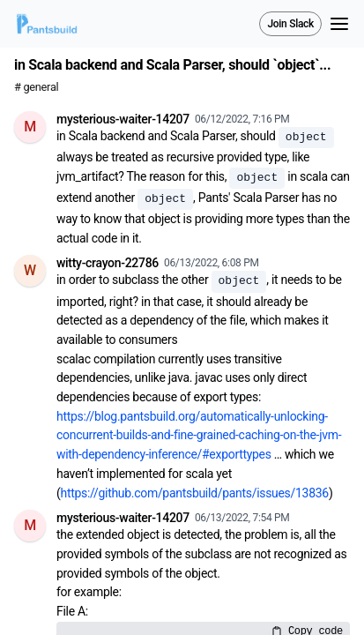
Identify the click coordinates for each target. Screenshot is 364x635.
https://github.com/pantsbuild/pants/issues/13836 (195, 493)
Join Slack (290, 24)
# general (36, 87)
